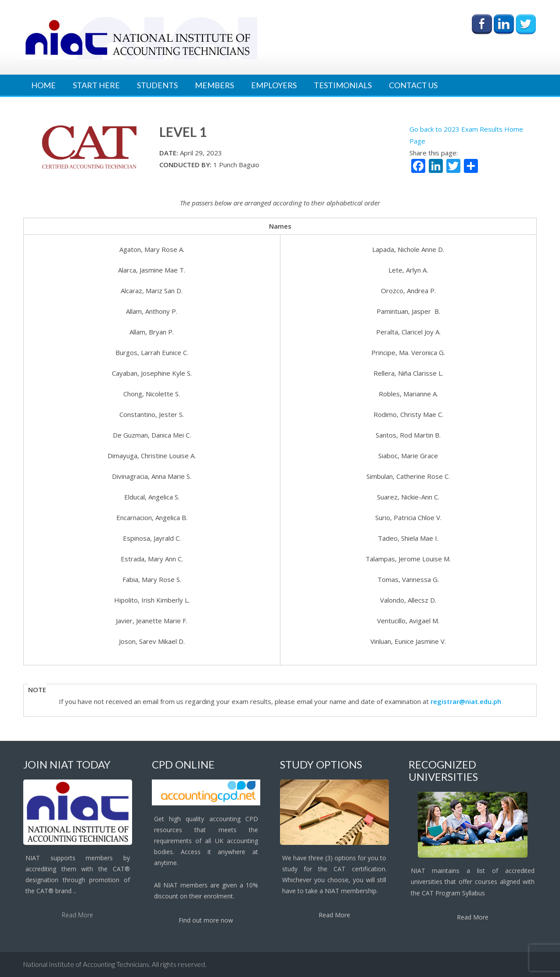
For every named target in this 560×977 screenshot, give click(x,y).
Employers (274, 85)
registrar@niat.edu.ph (466, 701)
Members (214, 85)
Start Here (96, 85)
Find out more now (206, 920)
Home (43, 85)
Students (157, 85)
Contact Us (413, 85)
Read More (77, 915)
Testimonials (343, 85)
